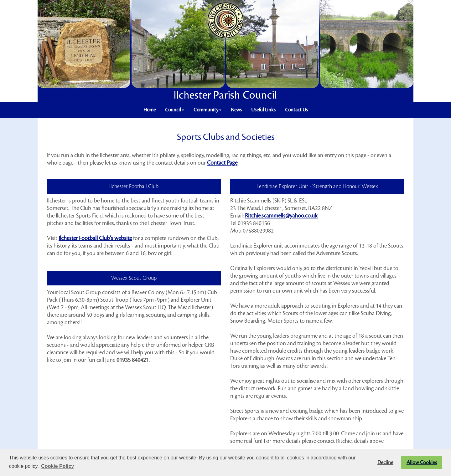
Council (175, 110)
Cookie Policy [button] (57, 466)
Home (150, 110)
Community (207, 110)
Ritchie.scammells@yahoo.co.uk (281, 216)
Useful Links (263, 110)
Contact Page (222, 163)
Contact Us (296, 110)
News (236, 110)
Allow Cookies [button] (422, 463)
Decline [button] (385, 463)
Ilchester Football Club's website (95, 238)
